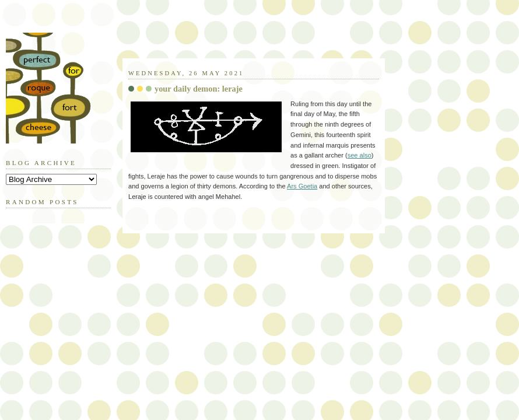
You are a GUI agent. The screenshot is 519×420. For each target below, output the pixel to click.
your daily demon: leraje (199, 89)
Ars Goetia (302, 186)
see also (360, 155)
